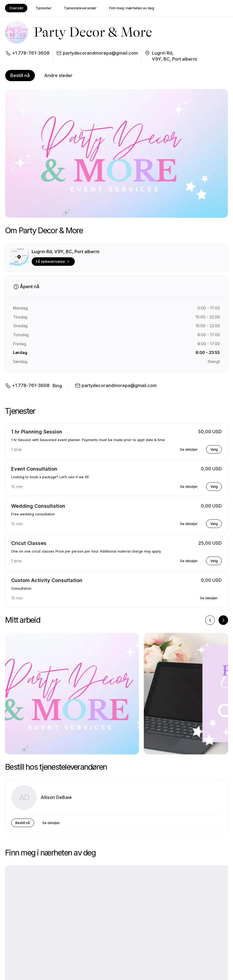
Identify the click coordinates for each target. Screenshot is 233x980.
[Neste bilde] (223, 620)
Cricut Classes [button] (29, 543)
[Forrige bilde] (210, 620)
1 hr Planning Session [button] (37, 432)
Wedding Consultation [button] (38, 506)
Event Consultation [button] (34, 469)
